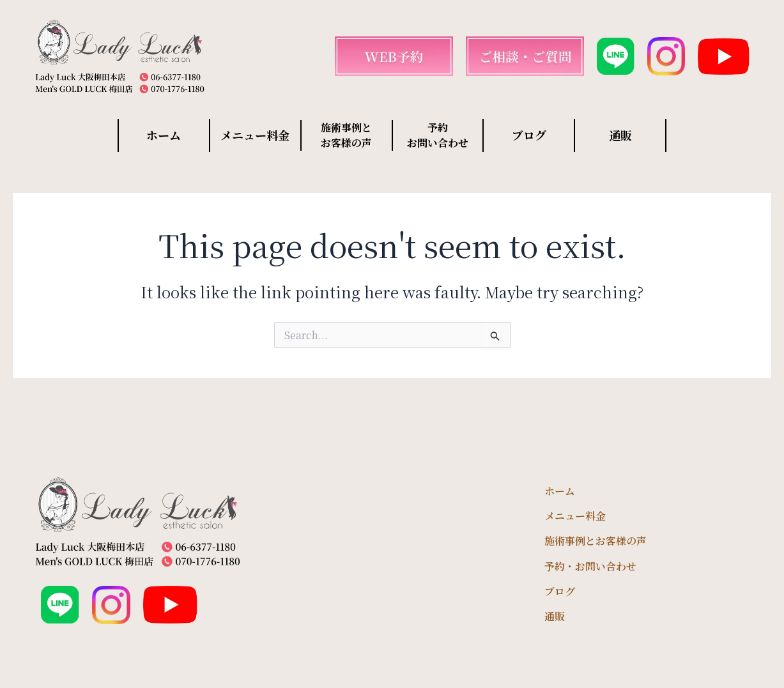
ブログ (529, 135)
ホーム (164, 135)
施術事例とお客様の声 (596, 541)
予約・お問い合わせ (590, 566)
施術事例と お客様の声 (346, 135)
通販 (620, 135)
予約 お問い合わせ (438, 135)
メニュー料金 (255, 135)
